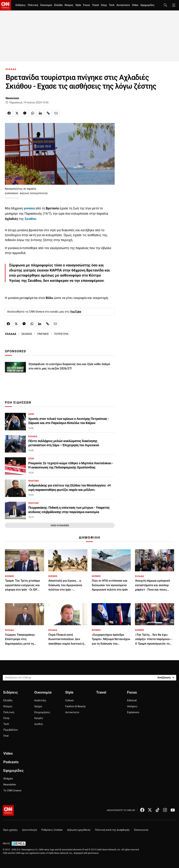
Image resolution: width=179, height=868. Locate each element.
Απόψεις (132, 706)
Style (78, 5)
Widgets (8, 779)
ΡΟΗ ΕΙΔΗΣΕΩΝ (18, 403)
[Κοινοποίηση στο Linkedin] (40, 113)
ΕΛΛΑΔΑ (11, 69)
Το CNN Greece (12, 791)
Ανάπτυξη (40, 700)
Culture (69, 700)
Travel (95, 5)
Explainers (133, 712)
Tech (112, 5)
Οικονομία (46, 5)
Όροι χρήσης (10, 830)
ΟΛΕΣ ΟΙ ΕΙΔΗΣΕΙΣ (60, 525)
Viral (6, 736)
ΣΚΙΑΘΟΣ (27, 334)
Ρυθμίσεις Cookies (52, 830)
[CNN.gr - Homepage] (6, 5)
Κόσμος (69, 5)
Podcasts (11, 762)
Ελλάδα (58, 5)
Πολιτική (33, 5)
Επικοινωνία (141, 830)
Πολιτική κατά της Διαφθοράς (112, 830)
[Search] (166, 677)
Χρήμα (38, 706)
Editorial (132, 700)
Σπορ (104, 5)
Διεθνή (38, 724)
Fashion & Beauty (75, 706)
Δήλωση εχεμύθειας (79, 830)
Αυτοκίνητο (123, 5)
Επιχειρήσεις (42, 712)
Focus (86, 5)
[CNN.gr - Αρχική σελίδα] (8, 810)
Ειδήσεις (21, 5)
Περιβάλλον (11, 730)
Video (135, 5)
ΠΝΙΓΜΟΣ (43, 334)
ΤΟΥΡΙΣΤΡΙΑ (61, 334)
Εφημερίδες (148, 5)
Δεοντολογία (30, 830)
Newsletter (10, 785)
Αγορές (39, 718)
